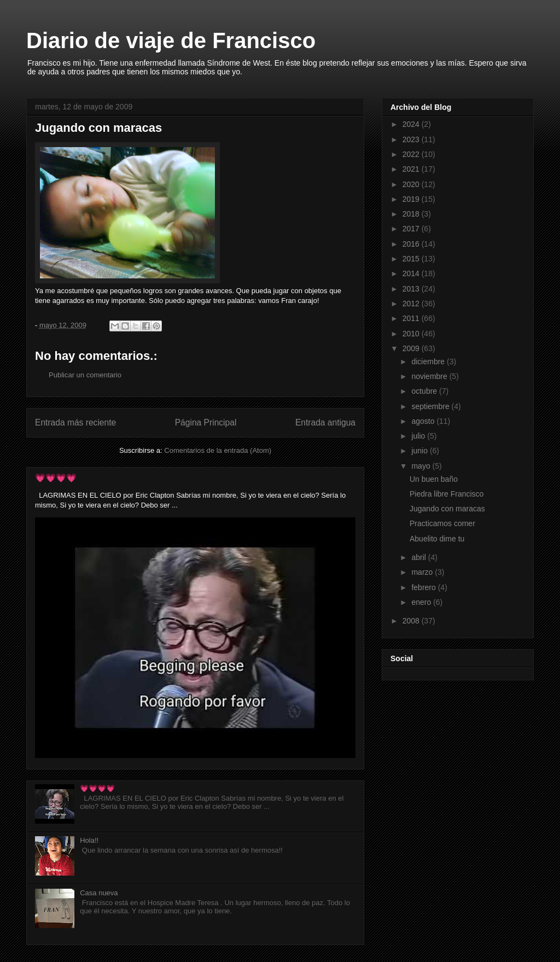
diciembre (429, 362)
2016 (412, 244)
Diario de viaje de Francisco (171, 40)
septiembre (431, 406)
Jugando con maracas (447, 509)
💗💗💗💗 (56, 478)
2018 (412, 214)
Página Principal (206, 422)
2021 (412, 169)
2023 (412, 139)
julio (419, 436)
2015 (412, 259)
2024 (412, 124)
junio (420, 451)
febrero (424, 587)
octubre (425, 391)
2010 (412, 334)
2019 (412, 199)
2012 (412, 304)
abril (419, 557)
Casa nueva (99, 893)
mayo (422, 466)
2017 (412, 229)
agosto (424, 421)
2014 (412, 273)
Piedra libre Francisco (447, 494)
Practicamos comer (442, 523)
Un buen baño (434, 479)
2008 (412, 621)
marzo (423, 572)
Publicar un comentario (85, 375)
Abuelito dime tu (437, 539)
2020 (412, 184)
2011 (412, 318)
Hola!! (89, 840)
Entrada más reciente (75, 422)
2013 (412, 289)
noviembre (430, 376)
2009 (412, 348)
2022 (412, 154)
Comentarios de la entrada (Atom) (218, 450)
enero (422, 602)
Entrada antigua (325, 422)
